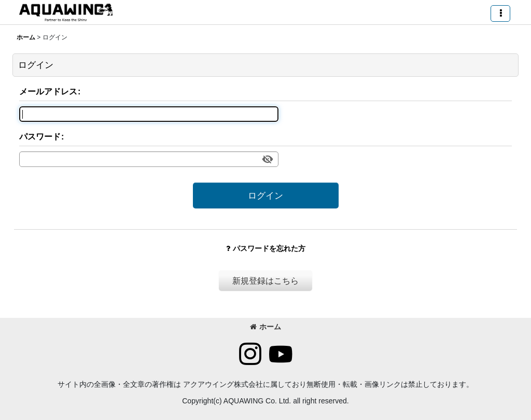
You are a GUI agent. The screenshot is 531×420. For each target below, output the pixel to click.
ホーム (265, 327)
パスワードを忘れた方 (266, 248)
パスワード (40, 136)
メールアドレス (48, 91)
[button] (500, 13)
